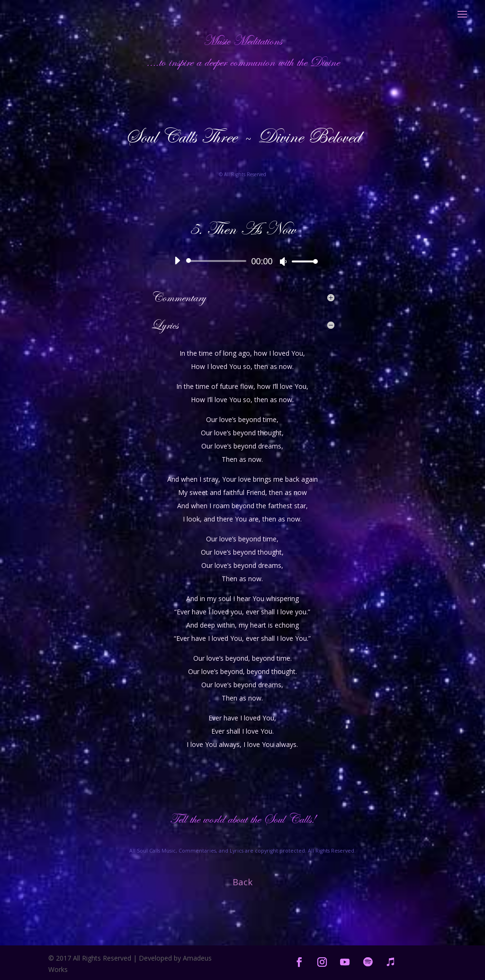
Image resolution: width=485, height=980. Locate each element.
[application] (242, 261)
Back (242, 882)
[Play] (177, 261)
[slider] (218, 261)
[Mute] (283, 261)
